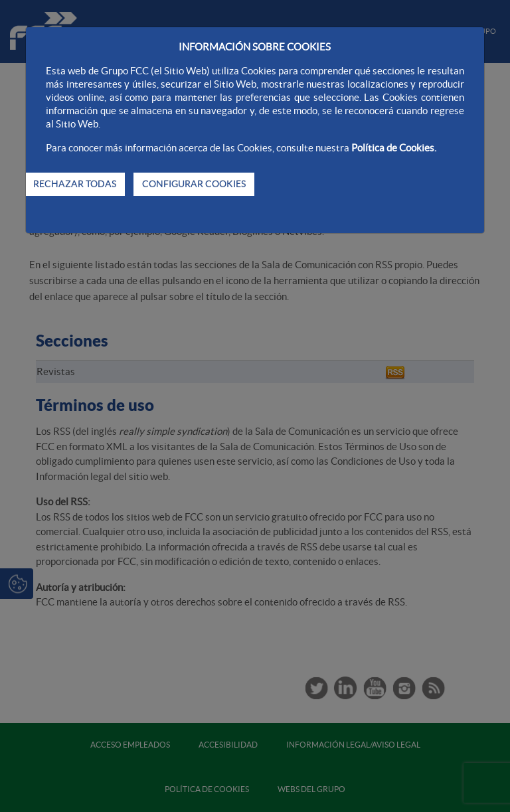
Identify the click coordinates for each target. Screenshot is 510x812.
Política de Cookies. (394, 148)
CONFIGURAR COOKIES (194, 184)
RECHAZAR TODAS (75, 184)
